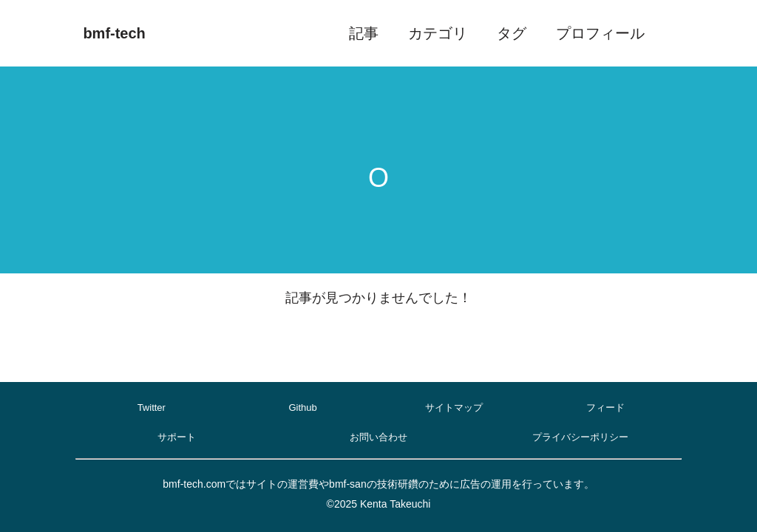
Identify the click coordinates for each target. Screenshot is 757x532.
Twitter (152, 407)
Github (302, 407)
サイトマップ (454, 407)
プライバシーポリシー (580, 437)
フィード (605, 407)
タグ (512, 33)
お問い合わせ (378, 437)
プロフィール (600, 33)
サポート (177, 437)
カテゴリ (438, 33)
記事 (364, 33)
